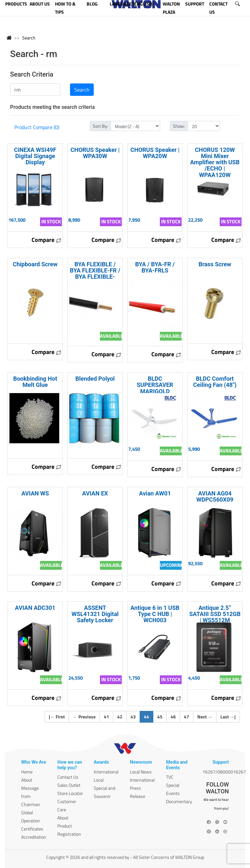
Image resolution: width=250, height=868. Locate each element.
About (27, 780)
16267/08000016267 (224, 772)
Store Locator (70, 793)
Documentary (179, 801)
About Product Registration (69, 826)
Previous (84, 717)
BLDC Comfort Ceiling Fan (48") (215, 382)
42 (120, 717)
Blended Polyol (95, 379)
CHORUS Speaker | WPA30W (95, 153)
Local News (141, 772)
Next (205, 717)
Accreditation (34, 837)
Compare (47, 240)
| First (57, 717)
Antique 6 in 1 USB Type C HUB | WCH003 (155, 614)
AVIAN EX (95, 493)
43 (133, 717)
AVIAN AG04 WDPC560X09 (215, 496)
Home (27, 772)
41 (106, 717)
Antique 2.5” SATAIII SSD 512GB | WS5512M (215, 614)
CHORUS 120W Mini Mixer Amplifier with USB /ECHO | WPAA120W (215, 162)
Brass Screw (215, 264)
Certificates (32, 829)
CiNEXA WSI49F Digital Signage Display (35, 156)
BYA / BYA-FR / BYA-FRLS (155, 267)
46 (173, 717)
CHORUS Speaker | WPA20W (155, 153)
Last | (228, 717)
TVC (170, 777)
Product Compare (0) (37, 127)
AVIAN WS (35, 493)
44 (149, 716)
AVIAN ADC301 (35, 608)
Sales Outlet (69, 785)
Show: (179, 126)
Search (29, 38)
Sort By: (100, 126)
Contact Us (68, 777)
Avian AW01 (155, 493)
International (106, 772)
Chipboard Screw (35, 264)
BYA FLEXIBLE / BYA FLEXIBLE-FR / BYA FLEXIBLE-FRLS (95, 274)
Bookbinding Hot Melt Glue (35, 382)
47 (187, 717)
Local (99, 780)
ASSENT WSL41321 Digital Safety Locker (95, 614)
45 (160, 717)
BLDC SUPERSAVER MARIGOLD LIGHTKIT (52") (155, 388)
